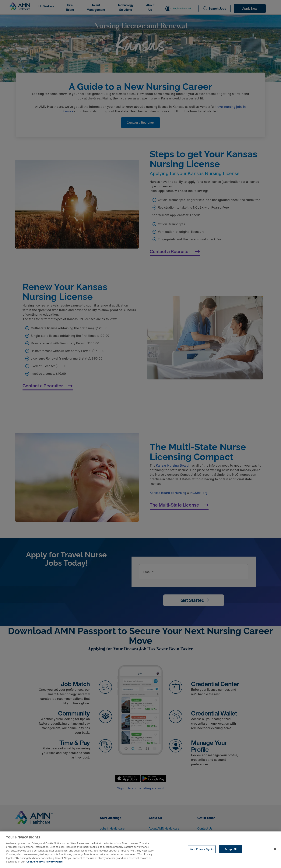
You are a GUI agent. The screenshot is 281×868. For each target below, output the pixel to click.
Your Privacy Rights (202, 849)
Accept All (231, 849)
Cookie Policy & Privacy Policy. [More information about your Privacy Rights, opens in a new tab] (45, 862)
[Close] (275, 849)
